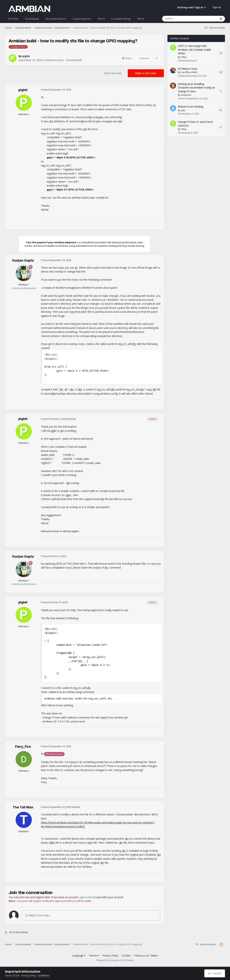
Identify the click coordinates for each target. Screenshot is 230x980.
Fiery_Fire (23, 747)
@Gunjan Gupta (54, 754)
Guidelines (44, 975)
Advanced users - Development (64, 60)
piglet (26, 56)
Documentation (56, 19)
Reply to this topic (146, 73)
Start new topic (113, 73)
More (141, 19)
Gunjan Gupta (23, 260)
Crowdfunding (121, 19)
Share (127, 58)
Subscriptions (82, 19)
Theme (94, 955)
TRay (184, 57)
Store (101, 19)
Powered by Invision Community (115, 960)
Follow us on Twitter (146, 955)
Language (79, 955)
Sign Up (217, 7)
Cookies (126, 955)
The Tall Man (23, 807)
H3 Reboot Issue (188, 69)
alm (183, 110)
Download (32, 19)
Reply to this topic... (38, 915)
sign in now (86, 897)
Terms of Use (12, 975)
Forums (13, 19)
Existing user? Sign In (192, 7)
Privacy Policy (110, 955)
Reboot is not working (191, 107)
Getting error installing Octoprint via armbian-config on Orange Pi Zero (196, 88)
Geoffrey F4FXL (189, 72)
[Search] (181, 19)
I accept (215, 973)
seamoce (186, 95)
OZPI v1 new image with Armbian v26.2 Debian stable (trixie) (195, 50)
